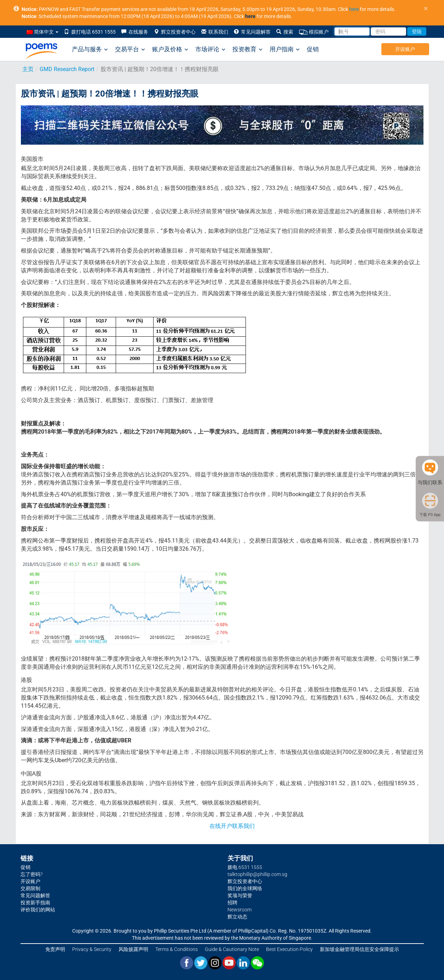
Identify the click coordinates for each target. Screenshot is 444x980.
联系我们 (215, 32)
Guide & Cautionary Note (232, 949)
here (354, 9)
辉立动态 (237, 917)
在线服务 (135, 32)
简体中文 (42, 32)
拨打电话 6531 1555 (90, 32)
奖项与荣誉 (240, 895)
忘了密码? (31, 874)
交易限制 (30, 888)
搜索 (285, 32)
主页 (28, 69)
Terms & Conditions (177, 949)
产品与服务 (90, 49)
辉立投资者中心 (175, 32)
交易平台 (130, 49)
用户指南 (285, 49)
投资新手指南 (35, 903)
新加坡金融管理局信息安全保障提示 (359, 949)
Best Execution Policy (289, 949)
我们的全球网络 (245, 888)
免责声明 (55, 949)
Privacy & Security (92, 949)
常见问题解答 (252, 32)
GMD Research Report (67, 69)
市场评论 (210, 49)
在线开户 (221, 826)
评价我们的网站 (38, 910)
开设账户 (405, 49)
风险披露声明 (133, 949)
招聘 (232, 903)
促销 (313, 49)
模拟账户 (314, 32)
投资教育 (247, 49)
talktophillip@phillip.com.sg (257, 874)
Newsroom (240, 910)
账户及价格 (170, 49)
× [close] (426, 9)
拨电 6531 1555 (245, 867)
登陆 (417, 31)
